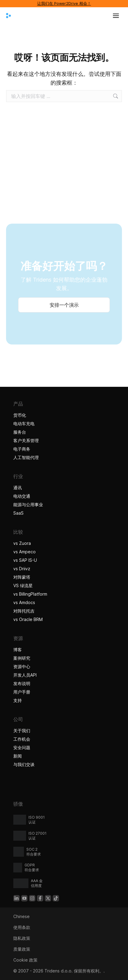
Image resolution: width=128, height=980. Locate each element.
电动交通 (22, 496)
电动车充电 (24, 424)
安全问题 (22, 747)
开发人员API (25, 675)
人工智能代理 (27, 457)
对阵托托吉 (24, 611)
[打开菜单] (116, 16)
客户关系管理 (26, 440)
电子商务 (22, 449)
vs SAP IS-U (25, 560)
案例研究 (23, 658)
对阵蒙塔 (22, 577)
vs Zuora (22, 543)
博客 (18, 650)
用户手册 (22, 692)
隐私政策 (22, 938)
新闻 (18, 756)
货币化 (20, 415)
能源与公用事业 (28, 505)
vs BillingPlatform (30, 594)
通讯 (18, 488)
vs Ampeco (25, 552)
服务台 (20, 432)
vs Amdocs (24, 602)
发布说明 (22, 683)
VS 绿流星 (23, 585)
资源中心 (22, 666)
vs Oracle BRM (28, 619)
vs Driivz (22, 569)
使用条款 (22, 927)
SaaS (18, 513)
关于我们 (22, 731)
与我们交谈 (24, 764)
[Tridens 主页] (8, 16)
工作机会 (22, 739)
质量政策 (22, 949)
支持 (18, 700)
